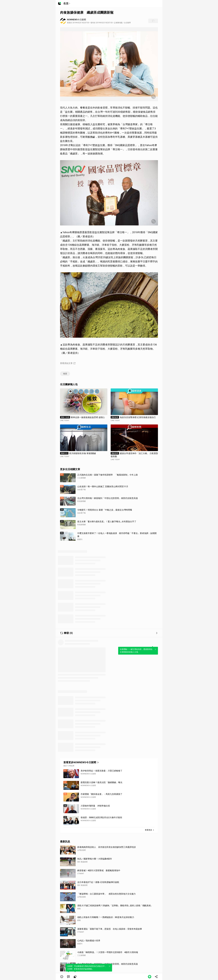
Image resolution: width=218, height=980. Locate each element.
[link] (68, 977)
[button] (62, 977)
